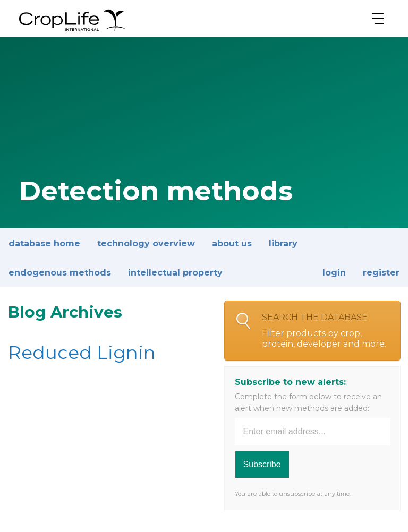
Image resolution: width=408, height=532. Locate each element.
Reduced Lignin (82, 353)
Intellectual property (175, 273)
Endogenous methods (60, 273)
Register (381, 273)
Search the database (326, 331)
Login (334, 273)
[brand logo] (72, 31)
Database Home (44, 243)
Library (283, 243)
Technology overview (146, 243)
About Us (232, 243)
